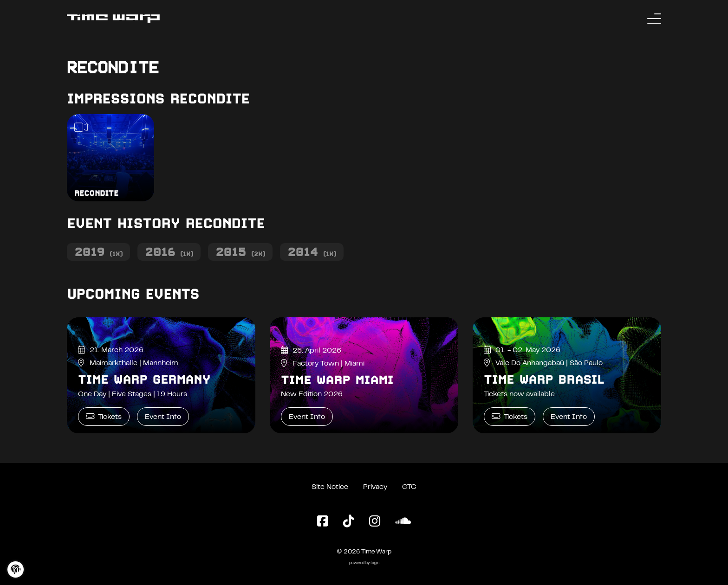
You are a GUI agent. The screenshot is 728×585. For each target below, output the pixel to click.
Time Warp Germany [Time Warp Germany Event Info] (144, 379)
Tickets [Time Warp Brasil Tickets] (510, 416)
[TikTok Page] (349, 522)
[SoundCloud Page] (403, 522)
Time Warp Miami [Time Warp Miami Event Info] (337, 380)
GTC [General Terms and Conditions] (409, 487)
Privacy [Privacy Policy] (375, 487)
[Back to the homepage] (113, 19)
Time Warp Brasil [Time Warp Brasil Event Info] (544, 379)
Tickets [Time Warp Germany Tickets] (104, 416)
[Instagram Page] (375, 522)
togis (375, 563)
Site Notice (330, 487)
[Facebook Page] (323, 522)
